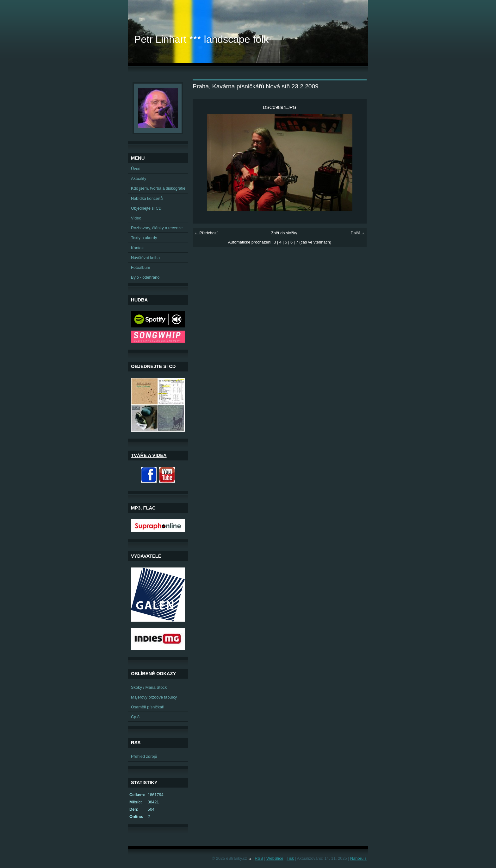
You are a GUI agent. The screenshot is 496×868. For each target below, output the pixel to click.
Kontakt (138, 248)
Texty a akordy (144, 238)
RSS (259, 858)
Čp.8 (135, 717)
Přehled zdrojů (144, 756)
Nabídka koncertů (147, 198)
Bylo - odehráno (145, 277)
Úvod (136, 169)
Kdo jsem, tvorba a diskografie (158, 188)
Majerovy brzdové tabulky (154, 697)
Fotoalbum (140, 267)
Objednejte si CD (146, 208)
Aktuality (139, 178)
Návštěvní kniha (145, 258)
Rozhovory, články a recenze (157, 228)
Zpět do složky (284, 233)
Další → (358, 233)
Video (136, 218)
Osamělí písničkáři (148, 707)
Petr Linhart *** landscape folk (201, 39)
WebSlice (275, 858)
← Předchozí (206, 233)
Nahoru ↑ (358, 858)
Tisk (290, 858)
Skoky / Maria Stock (149, 687)
